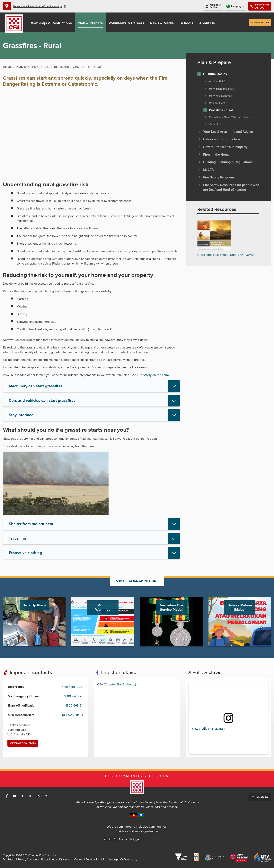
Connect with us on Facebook (7, 796)
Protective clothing (25, 553)
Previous (105, 839)
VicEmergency (129, 860)
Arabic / (129, 839)
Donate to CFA (260, 22)
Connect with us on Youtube (15, 796)
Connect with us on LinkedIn (38, 796)
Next (115, 839)
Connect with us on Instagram (22, 796)
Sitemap (113, 860)
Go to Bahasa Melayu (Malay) (240, 622)
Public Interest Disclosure (57, 860)
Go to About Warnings (103, 622)
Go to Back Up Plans (34, 622)
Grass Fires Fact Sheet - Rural (226, 255)
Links (103, 860)
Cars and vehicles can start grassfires (42, 401)
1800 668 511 (75, 706)
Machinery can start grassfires (36, 386)
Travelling (18, 538)
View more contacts (23, 743)
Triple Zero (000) (72, 687)
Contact (79, 860)
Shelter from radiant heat (31, 524)
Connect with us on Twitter (30, 796)
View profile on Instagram (208, 729)
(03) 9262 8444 (73, 715)
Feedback (92, 860)
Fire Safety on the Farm (153, 375)
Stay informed (21, 415)
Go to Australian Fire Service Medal (171, 622)
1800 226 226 (74, 696)
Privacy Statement (28, 860)
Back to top (263, 797)
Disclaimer (9, 860)
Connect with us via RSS (46, 796)
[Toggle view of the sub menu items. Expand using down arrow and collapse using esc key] (199, 74)
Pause (110, 839)
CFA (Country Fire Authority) (117, 684)
